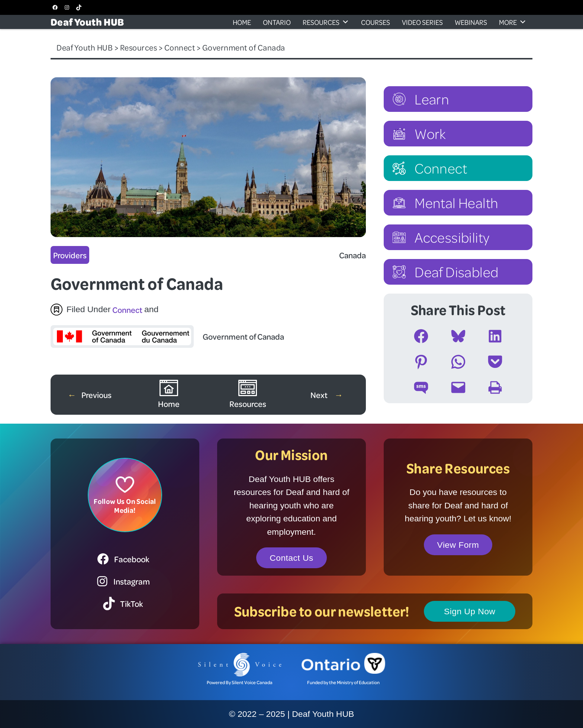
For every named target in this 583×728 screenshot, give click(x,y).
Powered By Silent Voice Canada (240, 682)
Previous (96, 395)
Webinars (471, 22)
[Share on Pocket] (495, 362)
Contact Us (291, 558)
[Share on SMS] (421, 387)
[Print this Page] (495, 387)
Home (242, 22)
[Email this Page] (458, 387)
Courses (376, 22)
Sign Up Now (470, 611)
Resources (326, 22)
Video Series (422, 22)
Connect (127, 310)
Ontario (277, 22)
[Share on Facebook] (421, 336)
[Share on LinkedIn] (495, 336)
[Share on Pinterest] (421, 362)
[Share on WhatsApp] (458, 362)
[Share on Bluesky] (458, 336)
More (513, 22)
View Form (458, 545)
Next (320, 395)
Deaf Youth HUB (87, 22)
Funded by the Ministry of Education (343, 682)
